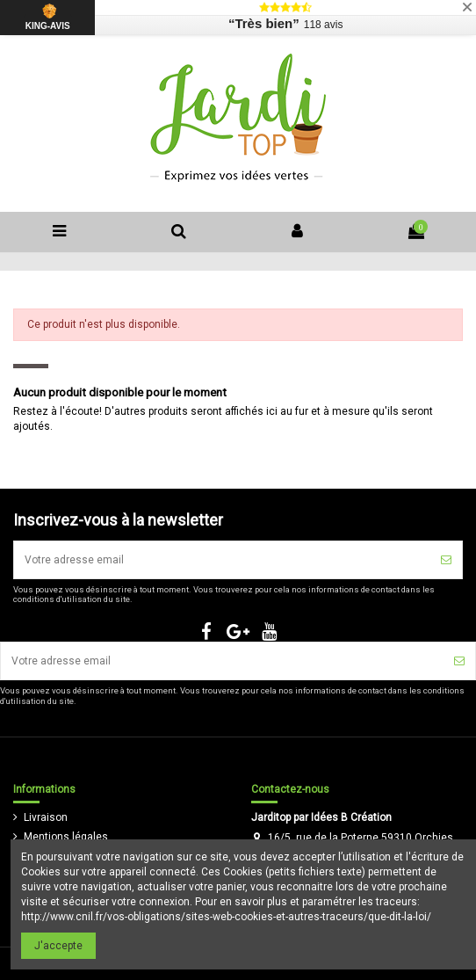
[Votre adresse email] (222, 560)
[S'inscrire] (446, 560)
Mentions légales (66, 837)
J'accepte (58, 946)
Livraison (46, 817)
